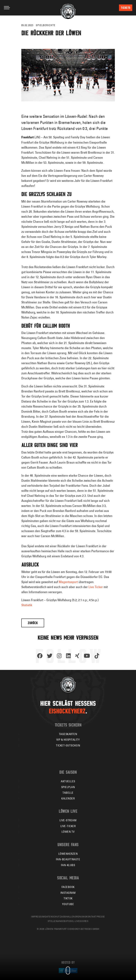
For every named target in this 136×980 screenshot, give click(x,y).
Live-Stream (68, 820)
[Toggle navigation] (7, 8)
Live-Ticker (68, 826)
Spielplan (68, 787)
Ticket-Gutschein (68, 745)
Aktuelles (68, 781)
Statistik (27, 605)
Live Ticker (96, 587)
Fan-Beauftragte (68, 859)
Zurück (33, 623)
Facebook (68, 887)
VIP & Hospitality (68, 740)
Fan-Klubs (68, 865)
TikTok (68, 898)
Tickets (126, 8)
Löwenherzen (68, 854)
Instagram (68, 893)
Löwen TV (68, 832)
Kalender (68, 798)
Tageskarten (68, 734)
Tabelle (68, 793)
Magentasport (68, 582)
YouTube (68, 904)
